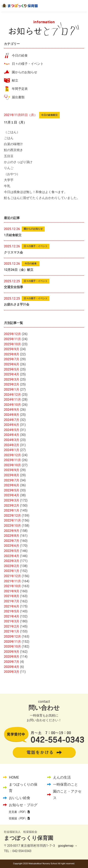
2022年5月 (12, 551)
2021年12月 (12, 576)
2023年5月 (12, 490)
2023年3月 (12, 500)
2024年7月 (12, 420)
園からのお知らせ (25, 72)
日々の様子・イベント (28, 64)
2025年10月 (12, 344)
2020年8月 (12, 657)
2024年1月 (12, 450)
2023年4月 (12, 495)
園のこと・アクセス (67, 794)
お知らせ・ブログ (23, 805)
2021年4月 (12, 616)
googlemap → (68, 846)
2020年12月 (12, 636)
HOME (14, 777)
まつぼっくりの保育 (23, 788)
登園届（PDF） (19, 818)
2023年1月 (12, 510)
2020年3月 (12, 672)
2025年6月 (12, 364)
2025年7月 (12, 359)
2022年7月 (12, 541)
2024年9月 (12, 410)
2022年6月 (12, 546)
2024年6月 (12, 425)
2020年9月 (12, 652)
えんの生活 (62, 777)
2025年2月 (12, 384)
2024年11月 (12, 400)
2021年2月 (12, 626)
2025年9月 (12, 349)
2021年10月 (12, 586)
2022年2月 (12, 566)
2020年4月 (12, 667)
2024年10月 (12, 405)
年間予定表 (20, 89)
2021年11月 (12, 581)
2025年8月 (12, 354)
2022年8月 (12, 536)
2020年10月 (12, 647)
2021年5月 (12, 611)
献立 (15, 80)
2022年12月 (12, 516)
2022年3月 (12, 561)
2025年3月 (12, 379)
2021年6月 (12, 606)
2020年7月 (12, 662)
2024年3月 (12, 440)
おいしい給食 (20, 798)
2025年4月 (12, 374)
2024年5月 (12, 430)
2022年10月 (12, 526)
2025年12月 (12, 334)
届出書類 (18, 97)
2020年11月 (12, 642)
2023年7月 (12, 480)
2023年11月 (12, 460)
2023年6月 (12, 485)
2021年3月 (12, 621)
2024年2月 (12, 445)
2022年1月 (12, 571)
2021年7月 (12, 601)
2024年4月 (12, 435)
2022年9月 (12, 531)
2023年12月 (12, 455)
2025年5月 (12, 369)
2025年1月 (12, 389)
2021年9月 (12, 591)
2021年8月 (12, 596)
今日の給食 (20, 55)
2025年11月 (12, 339)
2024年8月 (12, 415)
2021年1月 (12, 631)
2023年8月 (12, 475)
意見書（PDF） (19, 812)
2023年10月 (12, 465)
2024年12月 (12, 395)
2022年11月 (12, 520)
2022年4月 (12, 556)
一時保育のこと (65, 784)
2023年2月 (12, 505)
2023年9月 (12, 470)
